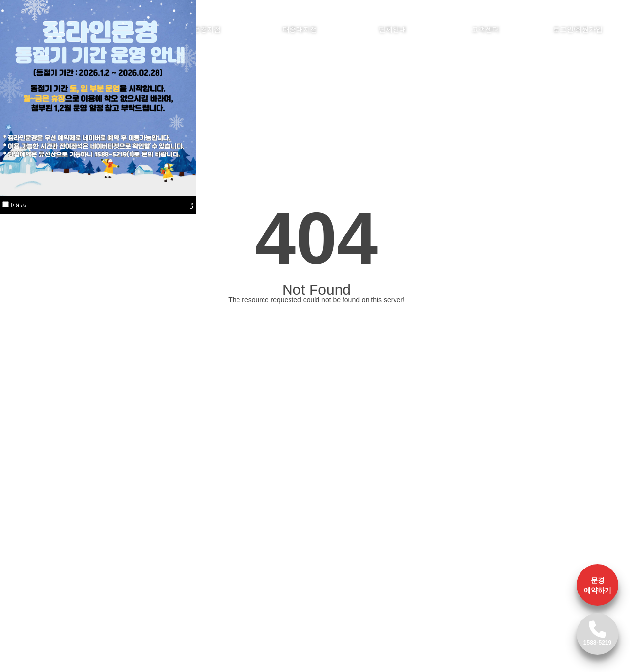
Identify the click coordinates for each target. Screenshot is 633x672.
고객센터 (485, 29)
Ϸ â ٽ (18, 205)
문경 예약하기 (598, 585)
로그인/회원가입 (578, 29)
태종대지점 (300, 29)
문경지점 (207, 29)
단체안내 (393, 29)
